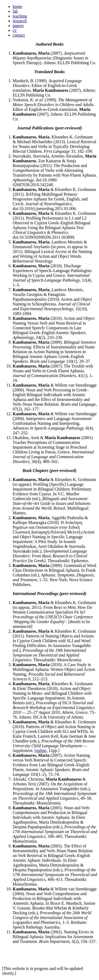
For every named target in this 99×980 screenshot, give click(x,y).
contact (19, 35)
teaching (20, 16)
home (17, 6)
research (20, 21)
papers (18, 26)
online (41, 751)
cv (15, 30)
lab (15, 11)
